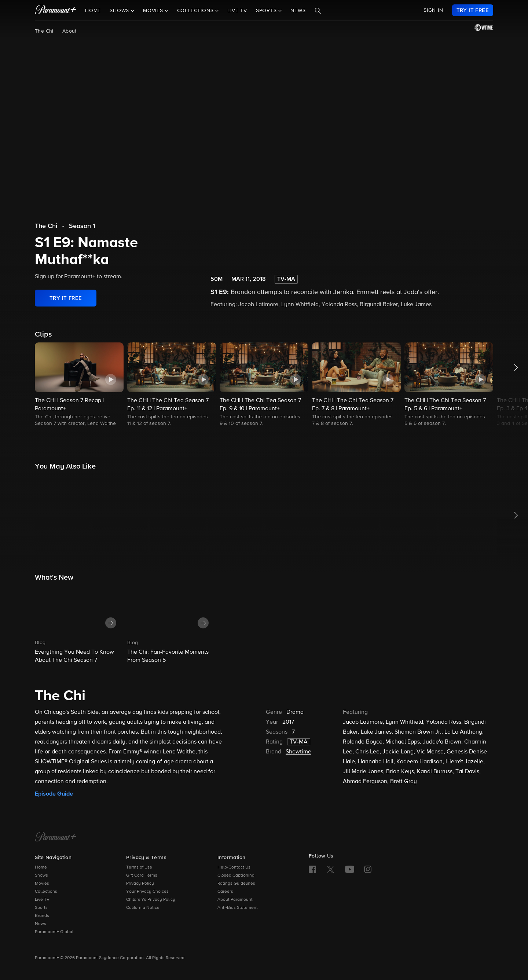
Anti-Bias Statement (238, 908)
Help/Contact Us (234, 867)
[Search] (318, 11)
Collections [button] (196, 11)
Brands (42, 916)
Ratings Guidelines (236, 884)
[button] (79, 385)
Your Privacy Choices (147, 892)
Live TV (237, 11)
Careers (225, 892)
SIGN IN (433, 10)
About (69, 31)
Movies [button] (154, 11)
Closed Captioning (236, 876)
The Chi (44, 31)
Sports (41, 908)
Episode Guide (54, 794)
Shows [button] (120, 11)
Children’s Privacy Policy (151, 900)
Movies (42, 884)
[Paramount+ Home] (56, 837)
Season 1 (82, 226)
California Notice (143, 908)
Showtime (298, 752)
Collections (46, 892)
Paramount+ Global (54, 932)
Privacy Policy (140, 884)
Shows (41, 876)
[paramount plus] (56, 10)
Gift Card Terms (142, 876)
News (298, 11)
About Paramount (235, 900)
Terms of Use (139, 867)
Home (93, 11)
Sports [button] (267, 11)
